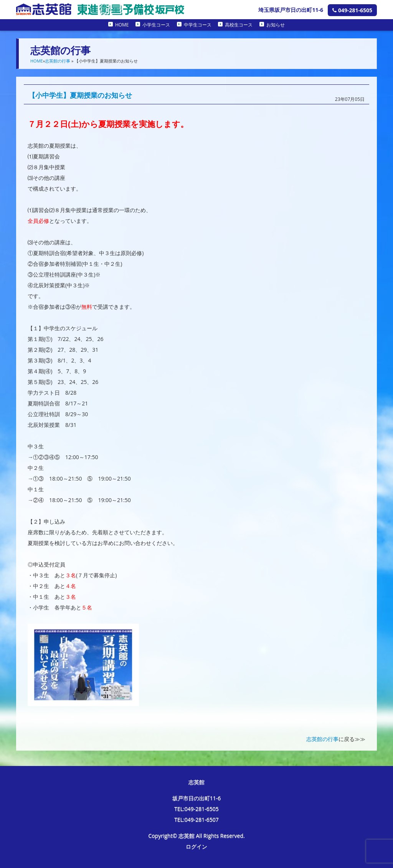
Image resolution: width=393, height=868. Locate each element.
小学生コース (156, 25)
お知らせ (276, 25)
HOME (122, 25)
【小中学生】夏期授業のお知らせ (80, 95)
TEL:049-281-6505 (196, 809)
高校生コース (239, 25)
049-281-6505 (352, 10)
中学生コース (198, 25)
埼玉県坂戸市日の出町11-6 (291, 10)
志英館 (196, 782)
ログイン (196, 846)
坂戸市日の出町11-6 (197, 798)
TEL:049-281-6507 (196, 819)
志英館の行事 (58, 61)
